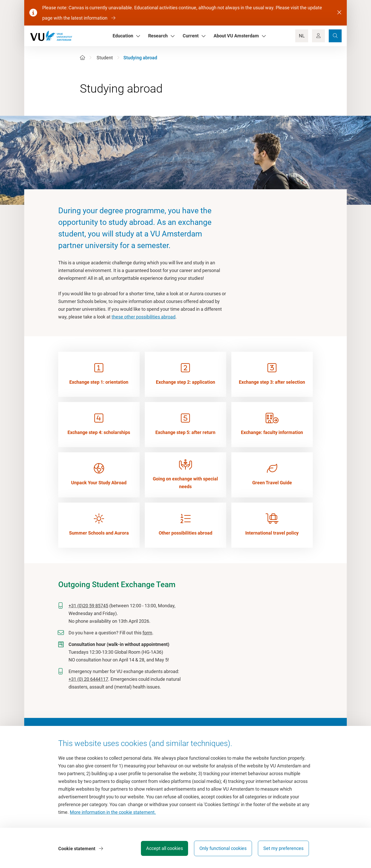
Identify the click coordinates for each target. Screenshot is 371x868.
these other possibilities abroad (144, 317)
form (147, 633)
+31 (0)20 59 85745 (88, 606)
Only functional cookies (223, 849)
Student (105, 58)
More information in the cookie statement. (113, 812)
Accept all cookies (164, 849)
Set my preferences (283, 849)
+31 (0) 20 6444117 (88, 679)
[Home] (82, 58)
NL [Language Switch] (302, 36)
